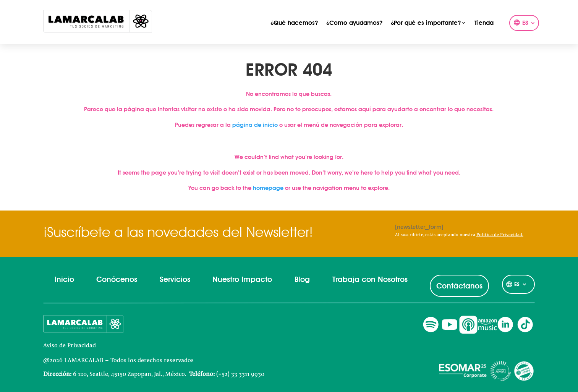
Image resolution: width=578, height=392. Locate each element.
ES (525, 23)
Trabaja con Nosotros (370, 279)
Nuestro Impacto (242, 279)
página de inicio (255, 125)
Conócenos (117, 279)
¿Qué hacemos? (294, 23)
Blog (302, 279)
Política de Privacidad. (500, 235)
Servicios (175, 279)
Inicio (64, 279)
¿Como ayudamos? (354, 23)
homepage (268, 188)
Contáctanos (459, 286)
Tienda (484, 23)
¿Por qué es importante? (426, 23)
